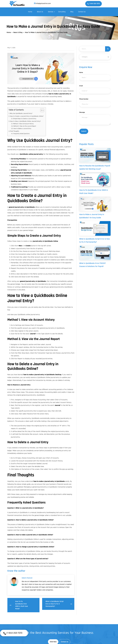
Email (81, 86)
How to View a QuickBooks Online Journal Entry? (25, 121)
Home (30, 12)
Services (51, 12)
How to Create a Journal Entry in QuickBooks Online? (27, 116)
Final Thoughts (15, 131)
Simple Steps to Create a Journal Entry (25, 119)
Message (82, 112)
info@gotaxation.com (42, 4)
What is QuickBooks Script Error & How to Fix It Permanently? (59, 604)
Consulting (62, 12)
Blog (72, 12)
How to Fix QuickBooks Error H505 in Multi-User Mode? (19, 605)
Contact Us (82, 12)
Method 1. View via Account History (23, 124)
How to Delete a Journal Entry (22, 129)
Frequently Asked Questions (21, 134)
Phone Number (84, 99)
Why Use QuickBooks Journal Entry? (21, 113)
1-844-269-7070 (94, 4)
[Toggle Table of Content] (41, 110)
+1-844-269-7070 (13, 633)
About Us (40, 12)
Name (81, 72)
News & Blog (18, 32)
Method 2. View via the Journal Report (25, 126)
